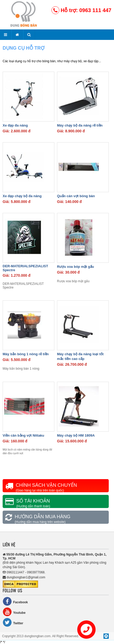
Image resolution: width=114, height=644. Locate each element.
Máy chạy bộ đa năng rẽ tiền (80, 125)
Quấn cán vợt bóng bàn (76, 196)
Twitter (13, 622)
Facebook (15, 601)
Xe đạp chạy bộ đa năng (22, 196)
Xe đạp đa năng (15, 125)
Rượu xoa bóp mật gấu (76, 267)
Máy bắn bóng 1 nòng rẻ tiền (26, 354)
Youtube (14, 612)
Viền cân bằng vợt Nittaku (23, 435)
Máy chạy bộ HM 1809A (76, 435)
